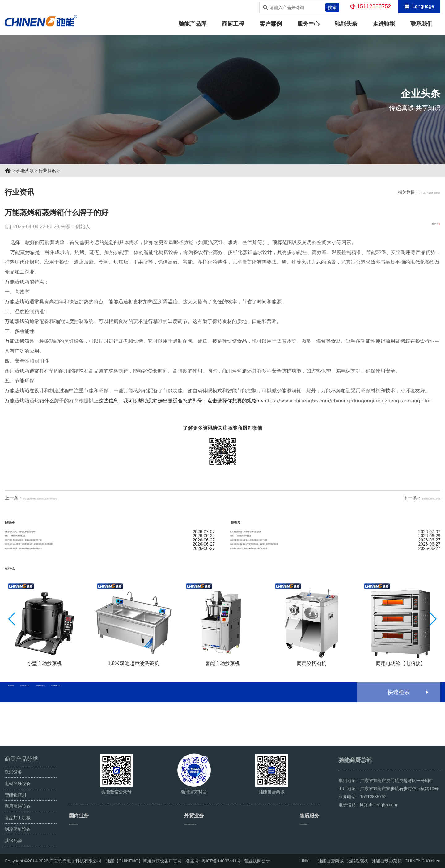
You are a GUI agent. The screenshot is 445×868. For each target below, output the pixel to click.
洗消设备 (13, 772)
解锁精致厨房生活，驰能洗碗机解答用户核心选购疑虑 (110, 587)
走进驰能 (384, 24)
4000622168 (307, 823)
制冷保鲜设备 (18, 829)
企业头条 (390, 192)
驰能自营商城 (331, 861)
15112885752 (374, 6)
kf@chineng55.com (379, 805)
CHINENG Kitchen (423, 861)
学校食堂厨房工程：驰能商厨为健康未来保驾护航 (74, 498)
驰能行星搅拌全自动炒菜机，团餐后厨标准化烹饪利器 (110, 562)
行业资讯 (47, 171)
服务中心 (308, 24)
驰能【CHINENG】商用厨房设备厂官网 (144, 861)
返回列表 (423, 227)
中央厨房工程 (163, 736)
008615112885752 (195, 823)
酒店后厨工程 (67, 736)
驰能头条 (346, 24)
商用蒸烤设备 (18, 806)
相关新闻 (245, 521)
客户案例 (271, 24)
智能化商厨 (15, 795)
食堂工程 (24, 736)
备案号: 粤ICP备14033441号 (213, 861)
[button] (433, 663)
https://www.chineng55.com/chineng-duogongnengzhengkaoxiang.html (348, 401)
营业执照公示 (257, 861)
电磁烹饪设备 (18, 783)
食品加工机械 (18, 818)
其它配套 (13, 841)
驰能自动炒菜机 (387, 861)
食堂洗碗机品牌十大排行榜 (413, 498)
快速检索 (399, 736)
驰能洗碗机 (358, 861)
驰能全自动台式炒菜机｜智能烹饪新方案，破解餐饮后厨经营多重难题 (110, 574)
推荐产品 (19, 610)
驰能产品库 (193, 24)
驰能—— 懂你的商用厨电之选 (110, 550)
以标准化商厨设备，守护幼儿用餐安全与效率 (110, 537)
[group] (44, 667)
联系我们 (422, 24)
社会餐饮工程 (115, 736)
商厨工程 (233, 24)
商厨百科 (432, 192)
